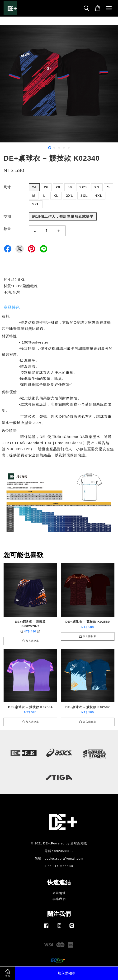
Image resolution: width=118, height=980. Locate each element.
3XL (84, 196)
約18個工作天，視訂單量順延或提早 (63, 216)
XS (97, 187)
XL (56, 196)
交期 (7, 216)
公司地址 (59, 893)
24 (34, 187)
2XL (70, 196)
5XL (36, 204)
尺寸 (7, 187)
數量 (7, 229)
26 (46, 187)
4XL (99, 196)
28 (58, 187)
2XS (83, 187)
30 (70, 187)
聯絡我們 (59, 899)
